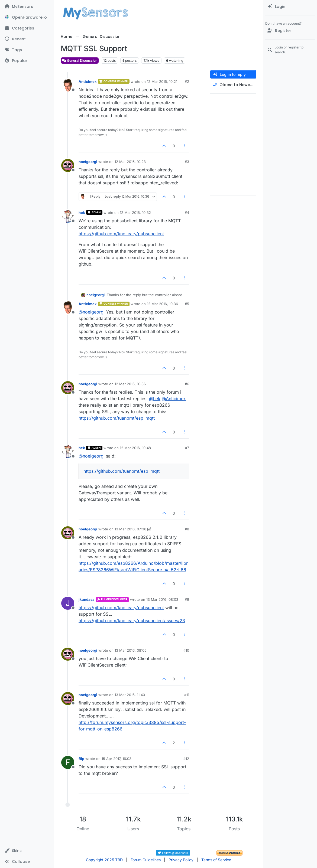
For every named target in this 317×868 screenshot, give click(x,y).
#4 (187, 213)
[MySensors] (27, 6)
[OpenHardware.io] (27, 17)
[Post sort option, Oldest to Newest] (233, 85)
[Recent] (27, 39)
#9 (187, 599)
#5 (187, 304)
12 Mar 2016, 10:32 (135, 213)
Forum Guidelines (146, 860)
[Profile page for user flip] (68, 762)
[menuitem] (290, 6)
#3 (187, 162)
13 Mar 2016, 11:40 (130, 695)
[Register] (290, 31)
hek (82, 213)
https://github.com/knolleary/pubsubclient (121, 234)
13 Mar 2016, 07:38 (130, 529)
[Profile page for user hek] (68, 216)
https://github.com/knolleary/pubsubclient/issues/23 (132, 621)
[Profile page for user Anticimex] (68, 85)
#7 (187, 448)
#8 (187, 529)
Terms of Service (216, 860)
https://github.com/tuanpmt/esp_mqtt (117, 418)
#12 (186, 759)
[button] (27, 851)
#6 (187, 384)
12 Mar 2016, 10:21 (162, 81)
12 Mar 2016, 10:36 (162, 304)
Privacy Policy (181, 860)
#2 (187, 81)
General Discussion (80, 61)
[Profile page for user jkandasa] (68, 603)
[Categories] (27, 28)
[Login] (290, 6)
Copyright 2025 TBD (104, 860)
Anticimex (88, 81)
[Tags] (27, 50)
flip (81, 759)
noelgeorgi (88, 162)
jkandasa (87, 599)
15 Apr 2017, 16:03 (117, 759)
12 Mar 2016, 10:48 (135, 448)
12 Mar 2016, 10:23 (130, 162)
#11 (187, 695)
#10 (186, 650)
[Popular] (27, 61)
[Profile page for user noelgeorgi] (68, 165)
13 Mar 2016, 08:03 (162, 599)
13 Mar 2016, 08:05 (131, 650)
